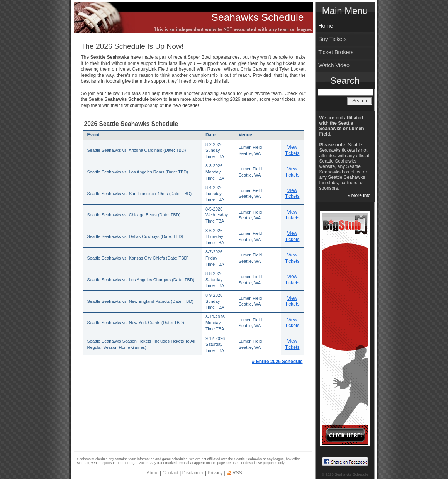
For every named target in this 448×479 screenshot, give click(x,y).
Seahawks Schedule (257, 17)
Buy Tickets (333, 39)
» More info (359, 195)
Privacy (215, 473)
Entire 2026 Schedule (277, 362)
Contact (171, 473)
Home (326, 26)
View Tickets (292, 150)
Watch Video (334, 65)
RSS (237, 473)
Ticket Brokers (336, 52)
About (152, 473)
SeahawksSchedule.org (96, 459)
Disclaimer (193, 473)
